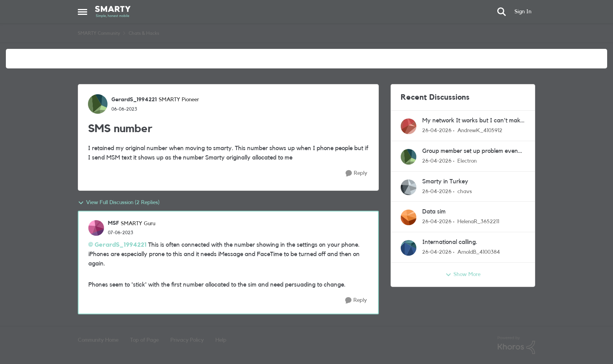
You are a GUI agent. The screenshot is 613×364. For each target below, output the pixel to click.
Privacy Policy (187, 340)
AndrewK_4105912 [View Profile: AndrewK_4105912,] (480, 131)
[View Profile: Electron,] (409, 157)
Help (221, 340)
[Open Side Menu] (82, 12)
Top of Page (144, 340)
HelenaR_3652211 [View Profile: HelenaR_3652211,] (478, 222)
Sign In (523, 12)
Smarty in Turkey (445, 181)
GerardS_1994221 (121, 245)
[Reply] (356, 173)
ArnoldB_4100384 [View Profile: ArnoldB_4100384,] (479, 252)
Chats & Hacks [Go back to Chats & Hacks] (144, 33)
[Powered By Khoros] (516, 345)
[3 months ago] (437, 131)
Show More (463, 275)
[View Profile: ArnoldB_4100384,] (409, 248)
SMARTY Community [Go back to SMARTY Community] (99, 33)
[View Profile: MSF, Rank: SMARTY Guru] (96, 228)
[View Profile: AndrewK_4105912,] (409, 126)
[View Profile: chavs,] (409, 187)
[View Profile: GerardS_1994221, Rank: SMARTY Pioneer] (98, 104)
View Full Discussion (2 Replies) (119, 203)
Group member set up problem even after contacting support (470, 152)
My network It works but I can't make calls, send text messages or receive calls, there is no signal (473, 121)
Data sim (434, 212)
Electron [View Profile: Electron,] (467, 161)
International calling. (450, 242)
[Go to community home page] (113, 12)
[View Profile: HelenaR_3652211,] (409, 217)
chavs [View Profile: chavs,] (465, 191)
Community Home (98, 340)
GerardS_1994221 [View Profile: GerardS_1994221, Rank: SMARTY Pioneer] (134, 100)
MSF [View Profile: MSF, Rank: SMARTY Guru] (113, 223)
